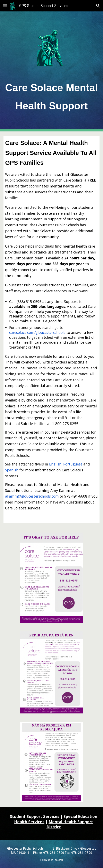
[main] (51, 95)
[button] (5, 6)
